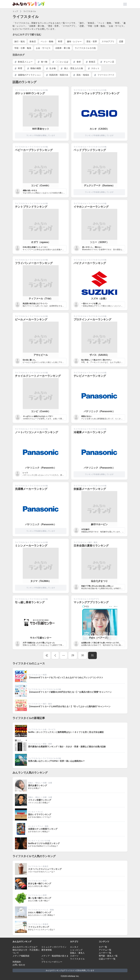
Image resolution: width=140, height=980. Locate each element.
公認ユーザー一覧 (107, 959)
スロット (94, 68)
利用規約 (17, 962)
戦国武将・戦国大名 (57, 75)
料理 (60, 41)
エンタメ (32, 812)
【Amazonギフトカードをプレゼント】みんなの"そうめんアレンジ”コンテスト (66, 677)
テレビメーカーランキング (90, 376)
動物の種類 (34, 68)
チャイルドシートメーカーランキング (38, 376)
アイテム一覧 (105, 950)
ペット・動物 (47, 41)
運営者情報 (47, 950)
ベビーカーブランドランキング (34, 150)
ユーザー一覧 (105, 953)
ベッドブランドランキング (90, 150)
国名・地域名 (81, 75)
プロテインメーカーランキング (92, 320)
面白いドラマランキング (40, 814)
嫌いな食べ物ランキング (40, 898)
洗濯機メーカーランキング (31, 489)
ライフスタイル (30, 11)
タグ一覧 (103, 947)
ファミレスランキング (39, 927)
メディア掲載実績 (21, 956)
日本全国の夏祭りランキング (91, 546)
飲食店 (33, 41)
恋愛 (121, 41)
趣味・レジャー (74, 41)
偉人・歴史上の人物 (72, 68)
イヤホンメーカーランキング (91, 207)
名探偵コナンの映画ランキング (43, 829)
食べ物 (42, 62)
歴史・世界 (92, 41)
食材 (77, 62)
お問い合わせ (19, 965)
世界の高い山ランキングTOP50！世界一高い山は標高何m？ (56, 761)
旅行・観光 (20, 41)
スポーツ (74, 956)
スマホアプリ (108, 41)
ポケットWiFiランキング (30, 93)
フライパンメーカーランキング (34, 263)
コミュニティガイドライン (54, 947)
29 (73, 655)
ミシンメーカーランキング (31, 546)
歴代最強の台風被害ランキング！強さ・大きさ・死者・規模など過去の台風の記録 (67, 747)
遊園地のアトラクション (28, 75)
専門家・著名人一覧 (108, 956)
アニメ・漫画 (43, 826)
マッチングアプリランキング (91, 602)
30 (83, 655)
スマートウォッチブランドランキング (96, 93)
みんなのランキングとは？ (25, 947)
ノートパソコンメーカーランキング (36, 432)
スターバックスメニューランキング (45, 869)
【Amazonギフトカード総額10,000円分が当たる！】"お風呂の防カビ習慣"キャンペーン (70, 692)
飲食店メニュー (23, 62)
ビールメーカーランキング (31, 320)
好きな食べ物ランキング (40, 883)
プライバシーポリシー (52, 962)
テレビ (40, 812)
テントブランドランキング (31, 207)
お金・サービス (43, 48)
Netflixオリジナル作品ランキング (44, 843)
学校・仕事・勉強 (23, 48)
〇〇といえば (60, 62)
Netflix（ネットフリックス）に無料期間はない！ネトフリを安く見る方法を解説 (66, 732)
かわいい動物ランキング (40, 912)
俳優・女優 (47, 783)
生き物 (51, 68)
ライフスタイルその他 (85, 48)
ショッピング (76, 950)
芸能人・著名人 (34, 783)
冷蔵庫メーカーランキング (90, 432)
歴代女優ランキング (38, 785)
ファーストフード (104, 75)
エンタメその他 (44, 841)
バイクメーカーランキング (90, 263)
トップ (15, 11)
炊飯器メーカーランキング (90, 489)
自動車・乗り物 (63, 48)
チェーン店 (107, 62)
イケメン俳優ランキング (40, 800)
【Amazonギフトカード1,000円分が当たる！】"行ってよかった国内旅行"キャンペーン (69, 706)
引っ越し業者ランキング (30, 602)
